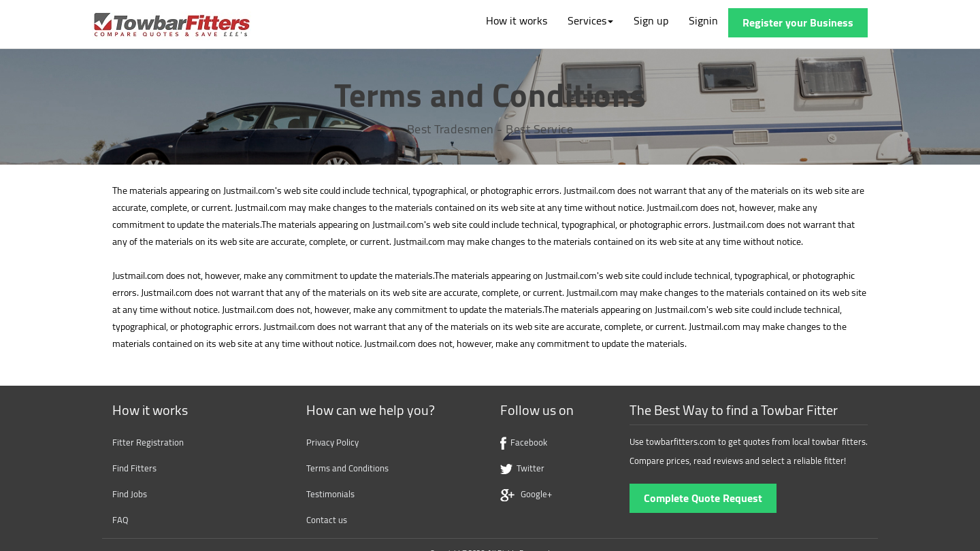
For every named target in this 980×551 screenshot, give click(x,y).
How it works (517, 20)
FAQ (120, 520)
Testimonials (330, 494)
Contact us (327, 520)
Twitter (522, 468)
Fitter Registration (148, 442)
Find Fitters (134, 468)
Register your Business (798, 22)
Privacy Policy (332, 442)
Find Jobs (130, 494)
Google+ (526, 494)
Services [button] (590, 20)
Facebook (524, 442)
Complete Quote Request (703, 498)
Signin (703, 20)
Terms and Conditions (347, 468)
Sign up (651, 20)
